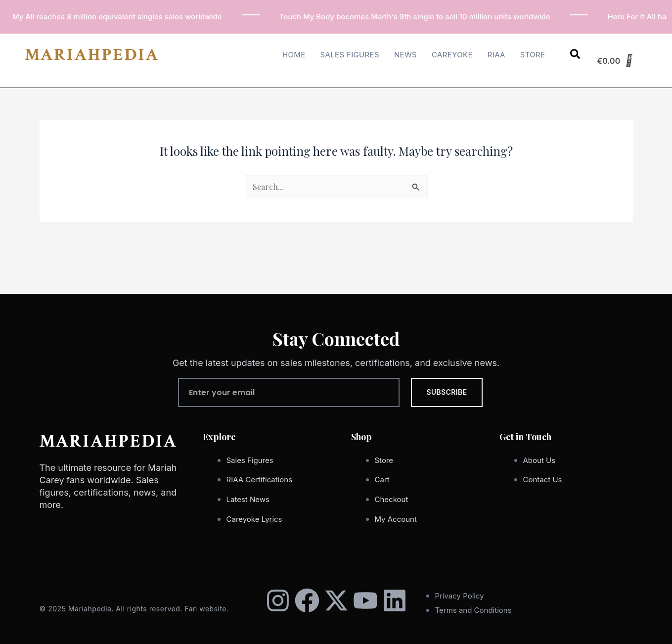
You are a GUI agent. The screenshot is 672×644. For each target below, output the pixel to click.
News (405, 55)
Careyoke (452, 55)
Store (533, 55)
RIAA (496, 55)
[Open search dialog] (575, 56)
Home (294, 55)
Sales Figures (350, 55)
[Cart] (615, 61)
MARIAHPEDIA (92, 55)
